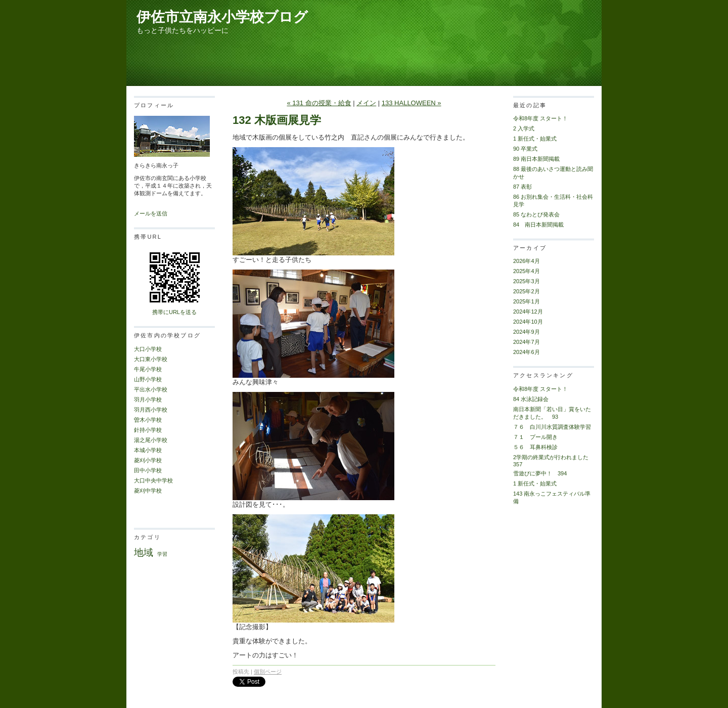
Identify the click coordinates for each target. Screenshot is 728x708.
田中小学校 (148, 470)
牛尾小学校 (148, 369)
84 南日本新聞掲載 (538, 225)
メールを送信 (151, 213)
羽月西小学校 (151, 410)
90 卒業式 (525, 149)
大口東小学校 (151, 359)
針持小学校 (148, 430)
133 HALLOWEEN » (412, 103)
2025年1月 (527, 301)
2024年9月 (527, 332)
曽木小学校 (148, 420)
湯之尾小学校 (151, 440)
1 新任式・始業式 (535, 139)
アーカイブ (530, 248)
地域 (144, 552)
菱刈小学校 (148, 460)
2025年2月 (527, 291)
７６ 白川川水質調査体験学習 (552, 427)
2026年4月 (527, 261)
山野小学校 (148, 379)
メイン (366, 103)
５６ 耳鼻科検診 (535, 447)
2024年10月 (528, 322)
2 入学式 (524, 128)
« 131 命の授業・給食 (319, 103)
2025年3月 (527, 281)
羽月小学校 (148, 400)
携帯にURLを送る (174, 312)
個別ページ (268, 672)
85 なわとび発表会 (536, 214)
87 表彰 (522, 187)
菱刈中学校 (148, 491)
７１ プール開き (535, 437)
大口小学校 (148, 349)
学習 (162, 554)
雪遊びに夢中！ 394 (540, 473)
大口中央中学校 (153, 480)
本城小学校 (148, 450)
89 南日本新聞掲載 (536, 159)
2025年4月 (527, 271)
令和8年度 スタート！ (540, 118)
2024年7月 (527, 342)
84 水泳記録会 (531, 399)
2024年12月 (528, 312)
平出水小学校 (151, 389)
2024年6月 (527, 352)
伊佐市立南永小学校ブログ (222, 17)
